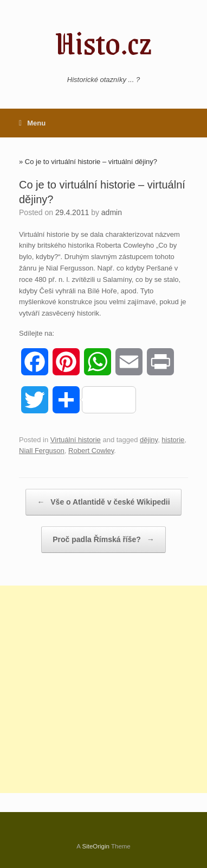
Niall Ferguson (42, 451)
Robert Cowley (91, 451)
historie (173, 440)
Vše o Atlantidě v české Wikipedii (103, 502)
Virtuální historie (76, 440)
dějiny (149, 440)
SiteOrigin (96, 846)
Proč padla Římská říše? (104, 540)
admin (112, 212)
